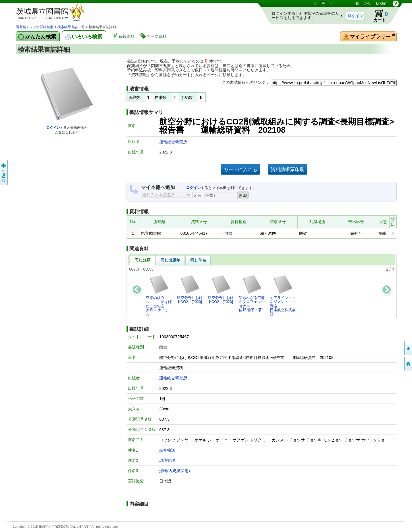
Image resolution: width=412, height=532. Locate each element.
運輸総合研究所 (173, 142)
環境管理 (167, 460)
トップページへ (408, 364)
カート (378, 15)
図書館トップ (26, 27)
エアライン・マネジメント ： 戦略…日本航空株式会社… (284, 295)
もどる (4, 173)
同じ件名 (198, 260)
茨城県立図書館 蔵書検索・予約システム (75, 12)
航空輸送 (167, 450)
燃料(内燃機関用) (175, 471)
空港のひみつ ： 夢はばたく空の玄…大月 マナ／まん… (159, 295)
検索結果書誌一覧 (71, 27)
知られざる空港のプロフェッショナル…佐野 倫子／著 (252, 293)
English (382, 3)
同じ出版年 (170, 260)
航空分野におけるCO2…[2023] (190, 289)
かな (368, 3)
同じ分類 (142, 260)
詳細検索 (47, 27)
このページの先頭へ (408, 348)
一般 (356, 3)
